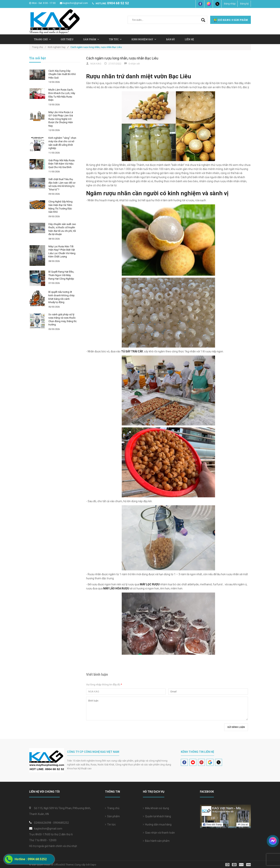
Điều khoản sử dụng (156, 808)
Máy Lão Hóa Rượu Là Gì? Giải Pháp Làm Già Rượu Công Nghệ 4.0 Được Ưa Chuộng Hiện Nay (61, 119)
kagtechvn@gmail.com (74, 3)
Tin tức (110, 824)
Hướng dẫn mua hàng (157, 824)
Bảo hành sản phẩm (156, 841)
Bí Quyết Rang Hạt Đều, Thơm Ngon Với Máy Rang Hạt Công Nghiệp (61, 275)
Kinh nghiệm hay (144, 39)
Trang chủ (42, 39)
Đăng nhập (230, 4)
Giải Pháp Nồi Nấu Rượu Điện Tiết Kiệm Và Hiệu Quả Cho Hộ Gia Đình (62, 164)
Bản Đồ (170, 39)
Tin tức (115, 39)
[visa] (238, 864)
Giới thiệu (67, 39)
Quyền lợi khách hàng (157, 816)
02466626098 (43, 823)
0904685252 (61, 823)
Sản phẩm (112, 816)
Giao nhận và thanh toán (159, 833)
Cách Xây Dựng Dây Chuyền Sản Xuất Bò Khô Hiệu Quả (62, 74)
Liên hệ (189, 39)
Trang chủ (112, 808)
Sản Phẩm (91, 39)
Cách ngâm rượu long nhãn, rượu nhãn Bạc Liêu (122, 58)
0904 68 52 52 (118, 3)
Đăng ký (244, 4)
